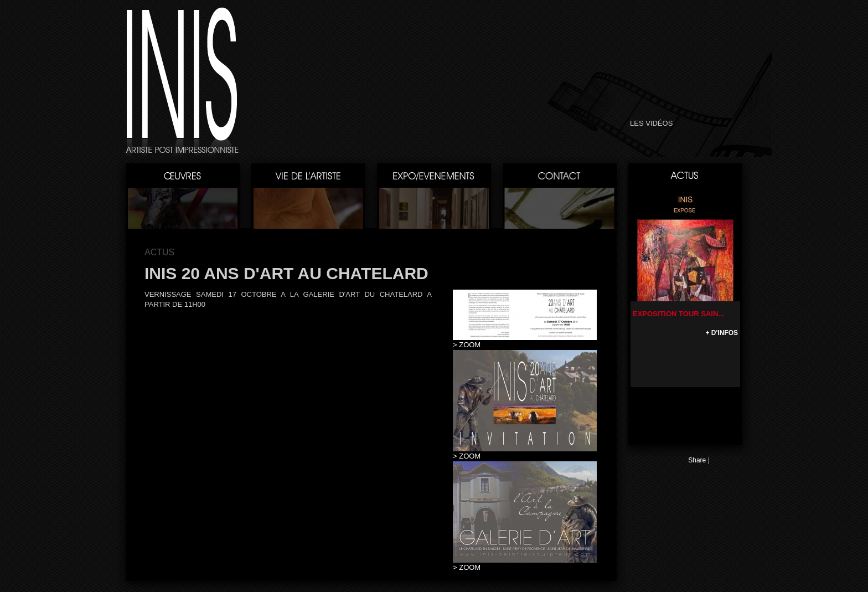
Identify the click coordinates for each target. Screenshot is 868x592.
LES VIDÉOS (651, 123)
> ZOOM (467, 345)
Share (697, 460)
